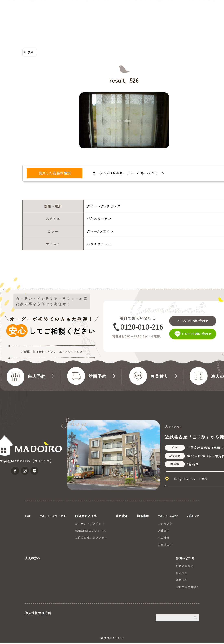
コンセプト (164, 523)
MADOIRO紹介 (138, 19)
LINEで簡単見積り (188, 588)
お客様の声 (164, 544)
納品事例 (117, 19)
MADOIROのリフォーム (91, 530)
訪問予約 (182, 581)
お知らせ (161, 19)
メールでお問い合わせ (194, 319)
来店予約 (182, 574)
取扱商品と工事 (76, 19)
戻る (31, 52)
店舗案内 (163, 530)
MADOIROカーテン (45, 19)
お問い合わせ (209, 14)
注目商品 (99, 19)
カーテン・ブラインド (90, 523)
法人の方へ (180, 19)
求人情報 (163, 537)
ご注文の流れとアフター (91, 537)
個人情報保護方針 (38, 614)
